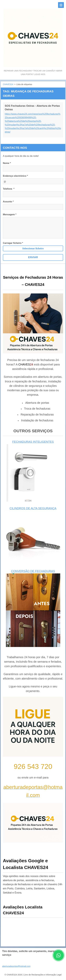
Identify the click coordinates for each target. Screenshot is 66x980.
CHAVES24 (8, 84)
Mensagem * (10, 214)
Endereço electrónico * (15, 176)
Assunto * (8, 202)
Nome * (7, 163)
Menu (61, 5)
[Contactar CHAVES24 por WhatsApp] (59, 960)
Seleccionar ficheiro (33, 248)
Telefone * (9, 189)
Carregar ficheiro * (13, 243)
